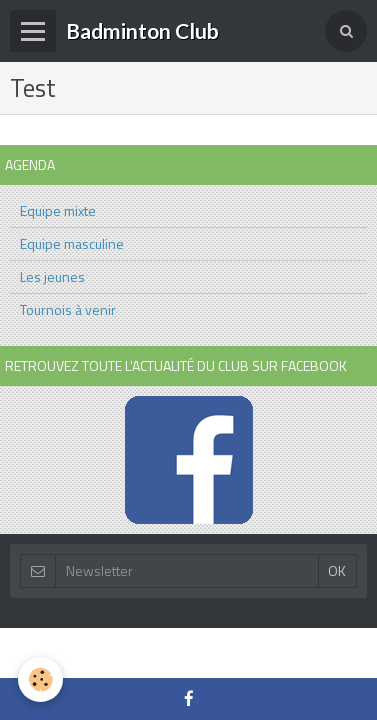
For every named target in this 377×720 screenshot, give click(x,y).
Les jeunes (52, 276)
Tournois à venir (68, 309)
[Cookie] (40, 679)
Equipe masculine (72, 243)
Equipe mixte (58, 210)
